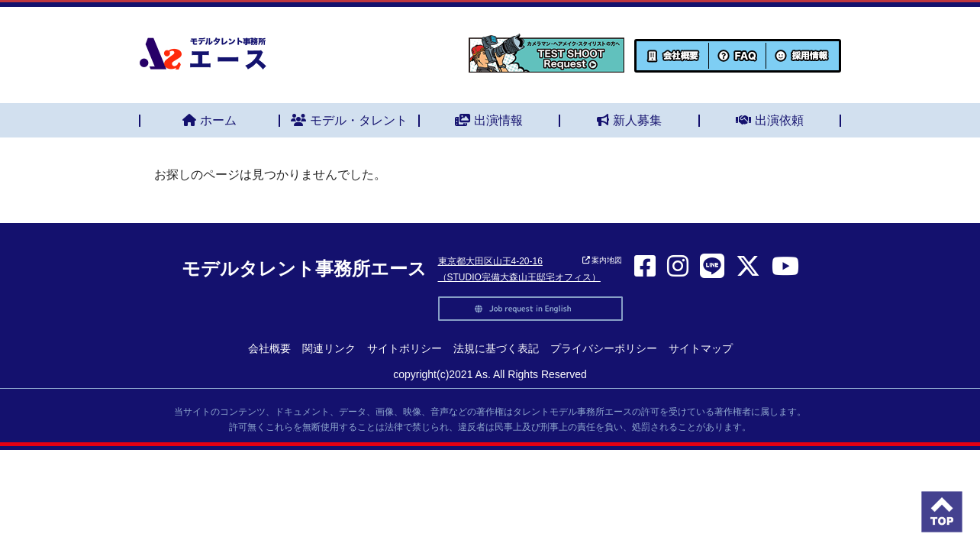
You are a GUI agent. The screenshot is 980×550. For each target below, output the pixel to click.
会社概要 (269, 348)
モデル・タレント (349, 120)
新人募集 (629, 120)
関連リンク (329, 348)
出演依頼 (770, 120)
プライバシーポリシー (604, 348)
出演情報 (489, 120)
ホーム (210, 120)
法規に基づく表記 (496, 348)
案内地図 (603, 260)
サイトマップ (701, 348)
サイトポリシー (405, 348)
